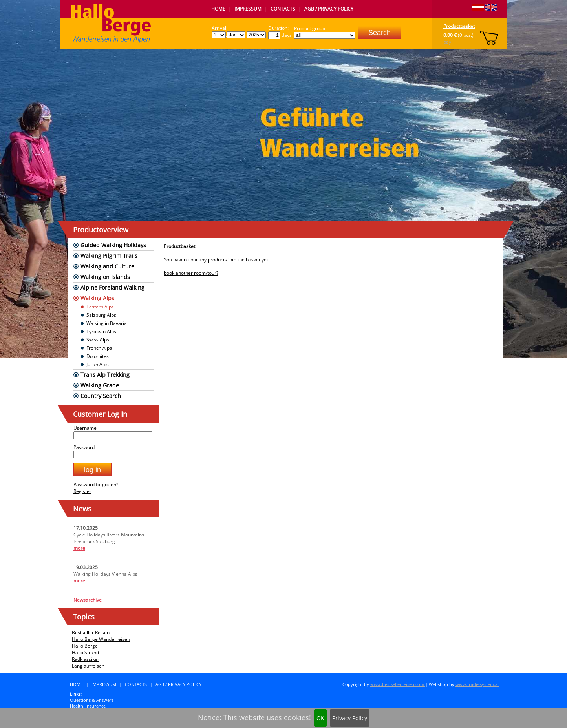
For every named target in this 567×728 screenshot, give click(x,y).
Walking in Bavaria (107, 323)
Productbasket (459, 26)
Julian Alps (98, 364)
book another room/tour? (191, 273)
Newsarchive (88, 600)
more (79, 548)
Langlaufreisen (88, 666)
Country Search (101, 396)
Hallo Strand (85, 652)
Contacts (283, 9)
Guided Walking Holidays (113, 245)
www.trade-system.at (477, 684)
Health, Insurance (88, 706)
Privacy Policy (350, 718)
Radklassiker (86, 659)
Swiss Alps (98, 340)
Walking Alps (97, 298)
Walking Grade (100, 385)
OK (320, 718)
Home (218, 9)
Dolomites (98, 356)
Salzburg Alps (101, 315)
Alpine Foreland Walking (112, 287)
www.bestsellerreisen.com (398, 684)
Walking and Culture (107, 266)
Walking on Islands (105, 277)
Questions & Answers (92, 700)
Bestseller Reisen (91, 632)
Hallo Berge (85, 646)
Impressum (248, 9)
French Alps (99, 348)
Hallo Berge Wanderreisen (101, 639)
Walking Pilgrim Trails (109, 256)
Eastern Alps (100, 307)
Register (82, 491)
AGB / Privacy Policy (329, 9)
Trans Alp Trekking (105, 375)
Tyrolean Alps (101, 331)
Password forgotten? (96, 484)
